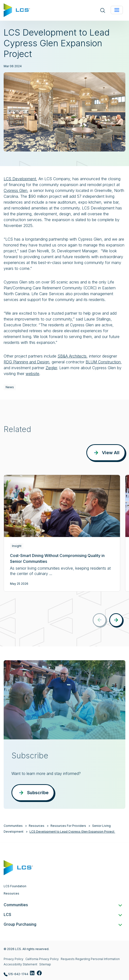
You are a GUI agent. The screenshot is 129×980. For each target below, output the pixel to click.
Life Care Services (48, 294)
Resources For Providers (68, 826)
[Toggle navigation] (117, 10)
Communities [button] (62, 905)
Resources (37, 826)
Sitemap (45, 964)
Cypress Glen (15, 190)
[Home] (17, 10)
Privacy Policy (14, 959)
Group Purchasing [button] (62, 924)
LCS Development (20, 179)
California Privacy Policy (42, 959)
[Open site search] (103, 10)
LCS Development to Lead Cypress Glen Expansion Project (72, 832)
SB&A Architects (72, 356)
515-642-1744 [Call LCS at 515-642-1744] (16, 974)
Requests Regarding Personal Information (90, 959)
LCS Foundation (15, 886)
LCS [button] (62, 914)
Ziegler (51, 368)
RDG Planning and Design (26, 362)
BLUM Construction (103, 362)
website (32, 374)
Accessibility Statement (20, 964)
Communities (13, 826)
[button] (116, 620)
